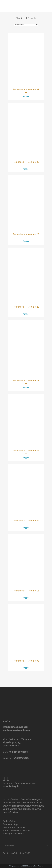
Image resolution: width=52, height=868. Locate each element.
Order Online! (10, 821)
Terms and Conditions (14, 827)
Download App (10, 824)
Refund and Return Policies (17, 830)
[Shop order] (26, 25)
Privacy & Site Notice (14, 833)
